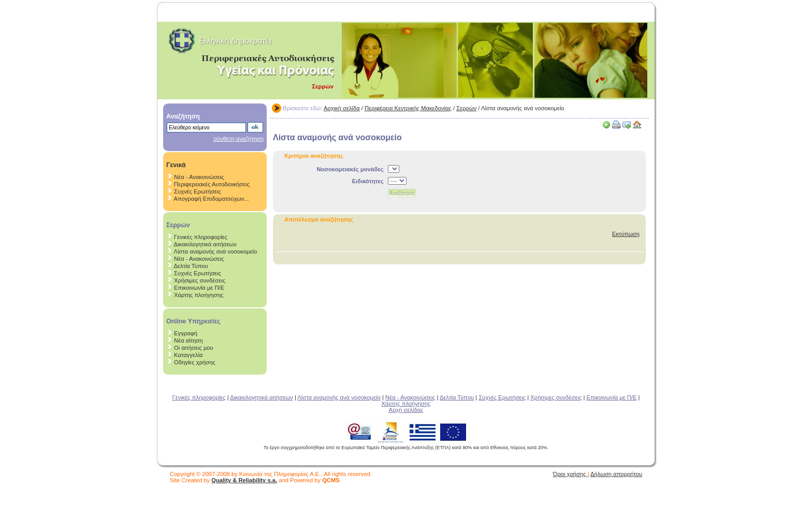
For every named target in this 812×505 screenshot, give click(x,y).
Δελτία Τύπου (191, 266)
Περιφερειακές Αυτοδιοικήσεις (212, 184)
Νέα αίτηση (188, 340)
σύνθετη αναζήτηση (238, 139)
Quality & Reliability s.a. (244, 480)
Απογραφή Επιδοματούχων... (212, 199)
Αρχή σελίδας (406, 410)
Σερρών (466, 108)
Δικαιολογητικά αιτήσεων (206, 244)
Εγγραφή (186, 333)
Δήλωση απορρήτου (616, 474)
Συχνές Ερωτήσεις (198, 191)
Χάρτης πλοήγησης (199, 295)
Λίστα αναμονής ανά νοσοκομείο (216, 251)
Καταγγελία (188, 355)
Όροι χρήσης (570, 474)
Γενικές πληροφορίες (201, 237)
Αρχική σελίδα (342, 108)
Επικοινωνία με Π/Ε (199, 288)
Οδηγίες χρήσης (195, 362)
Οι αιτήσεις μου (194, 348)
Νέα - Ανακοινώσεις (199, 177)
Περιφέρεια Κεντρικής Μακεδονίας (408, 108)
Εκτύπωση (626, 234)
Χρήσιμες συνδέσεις (200, 280)
